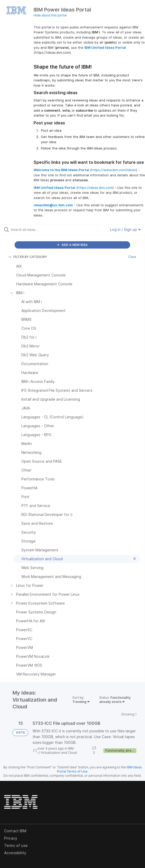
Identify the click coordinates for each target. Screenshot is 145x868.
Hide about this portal (50, 15)
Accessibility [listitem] (15, 853)
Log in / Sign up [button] (125, 229)
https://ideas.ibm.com (95, 188)
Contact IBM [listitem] (15, 831)
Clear (132, 257)
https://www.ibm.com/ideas (114, 170)
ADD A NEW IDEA (72, 245)
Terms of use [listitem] (16, 845)
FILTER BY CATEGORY (28, 257)
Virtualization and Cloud (59, 753)
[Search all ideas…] (40, 230)
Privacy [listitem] (11, 838)
